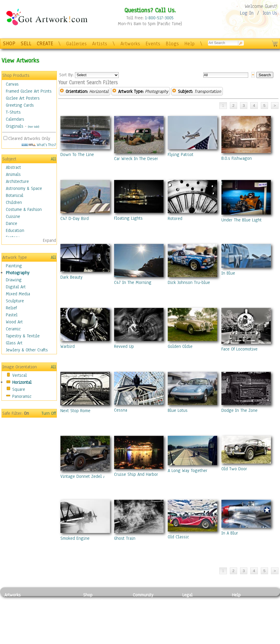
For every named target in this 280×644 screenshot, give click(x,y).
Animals (13, 174)
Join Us (270, 13)
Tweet (238, 641)
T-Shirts (13, 112)
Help (190, 44)
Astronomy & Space (24, 188)
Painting (14, 266)
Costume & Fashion (24, 209)
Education (15, 230)
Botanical (15, 195)
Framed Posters (97, 608)
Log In (247, 13)
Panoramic (22, 396)
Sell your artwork (149, 628)
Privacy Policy (195, 601)
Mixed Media (18, 294)
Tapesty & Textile (58, 628)
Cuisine (13, 216)
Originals (15, 126)
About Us (240, 615)
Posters (90, 615)
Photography (18, 273)
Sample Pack (244, 608)
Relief (11, 308)
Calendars (15, 119)
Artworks (130, 44)
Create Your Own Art (102, 641)
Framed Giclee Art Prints (29, 91)
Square (19, 389)
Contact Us (242, 601)
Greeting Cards (20, 105)
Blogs (172, 44)
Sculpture (15, 301)
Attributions (192, 615)
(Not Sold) (34, 127)
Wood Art (14, 322)
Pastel (12, 315)
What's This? (39, 145)
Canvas (12, 84)
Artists (100, 44)
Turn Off (49, 413)
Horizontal (22, 382)
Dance (12, 223)
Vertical (20, 375)
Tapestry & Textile (23, 336)
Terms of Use (194, 608)
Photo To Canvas (98, 601)
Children (14, 202)
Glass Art (14, 343)
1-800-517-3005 (159, 18)
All (53, 159)
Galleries (77, 44)
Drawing (14, 280)
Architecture (17, 181)
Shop (88, 595)
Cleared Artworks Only (29, 138)
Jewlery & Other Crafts (27, 350)
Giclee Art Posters (23, 98)
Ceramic (13, 329)
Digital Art (16, 287)
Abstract (13, 167)
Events (153, 44)
